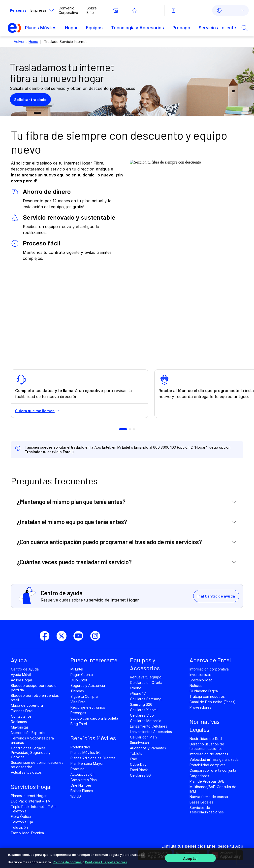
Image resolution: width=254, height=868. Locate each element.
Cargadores (199, 776)
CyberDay (138, 764)
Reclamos (19, 722)
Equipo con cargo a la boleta (94, 718)
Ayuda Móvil (21, 675)
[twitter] (63, 636)
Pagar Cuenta (82, 675)
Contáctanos (21, 716)
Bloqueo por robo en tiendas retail (35, 698)
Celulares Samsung (146, 699)
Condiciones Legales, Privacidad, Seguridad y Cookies (31, 752)
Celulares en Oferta (146, 683)
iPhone (136, 688)
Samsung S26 (141, 704)
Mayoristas (20, 727)
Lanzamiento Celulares (149, 726)
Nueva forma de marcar (209, 797)
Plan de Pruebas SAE (207, 781)
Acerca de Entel (210, 660)
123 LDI (76, 796)
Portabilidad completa (207, 765)
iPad (134, 759)
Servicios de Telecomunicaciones (207, 810)
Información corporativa (209, 669)
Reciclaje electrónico (88, 707)
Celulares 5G (140, 775)
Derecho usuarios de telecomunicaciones (207, 746)
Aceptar (190, 857)
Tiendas (77, 691)
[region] (127, 857)
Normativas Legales (205, 725)
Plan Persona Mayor (87, 763)
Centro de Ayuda (25, 669)
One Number (81, 785)
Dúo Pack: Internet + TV (31, 801)
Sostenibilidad (201, 680)
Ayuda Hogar (22, 680)
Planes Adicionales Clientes (93, 758)
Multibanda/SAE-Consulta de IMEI (213, 789)
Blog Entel (79, 724)
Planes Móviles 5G (86, 752)
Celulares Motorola (146, 721)
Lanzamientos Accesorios (151, 732)
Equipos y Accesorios (145, 664)
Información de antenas (209, 754)
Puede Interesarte (94, 660)
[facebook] (47, 636)
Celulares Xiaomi (144, 710)
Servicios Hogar (32, 786)
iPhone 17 (138, 693)
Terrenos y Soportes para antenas (32, 740)
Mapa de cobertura (27, 705)
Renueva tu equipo (146, 677)
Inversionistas (201, 675)
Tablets (136, 753)
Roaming (78, 769)
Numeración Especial (28, 733)
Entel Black (139, 770)
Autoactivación (83, 774)
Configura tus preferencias (106, 860)
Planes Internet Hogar (29, 796)
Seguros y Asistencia (88, 685)
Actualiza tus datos (26, 772)
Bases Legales (201, 802)
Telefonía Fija (22, 822)
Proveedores (200, 707)
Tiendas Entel (22, 711)
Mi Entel (77, 669)
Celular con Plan (143, 737)
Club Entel (79, 680)
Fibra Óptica (21, 817)
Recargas (78, 713)
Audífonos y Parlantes (148, 748)
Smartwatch (139, 743)
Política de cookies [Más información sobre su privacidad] (67, 860)
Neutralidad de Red (206, 739)
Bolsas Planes (82, 791)
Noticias (196, 685)
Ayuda (19, 660)
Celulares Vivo (142, 715)
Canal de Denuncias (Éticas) (213, 702)
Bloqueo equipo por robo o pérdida (34, 688)
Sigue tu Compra (84, 696)
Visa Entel (78, 702)
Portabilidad (80, 747)
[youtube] (80, 636)
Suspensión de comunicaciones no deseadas (37, 765)
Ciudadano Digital (204, 691)
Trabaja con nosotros (207, 696)
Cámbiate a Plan (84, 780)
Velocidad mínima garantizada (214, 759)
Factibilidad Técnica (27, 833)
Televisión (19, 827)
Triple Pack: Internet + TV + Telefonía (34, 809)
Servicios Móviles (93, 738)
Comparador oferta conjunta (213, 770)
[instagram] (97, 636)
